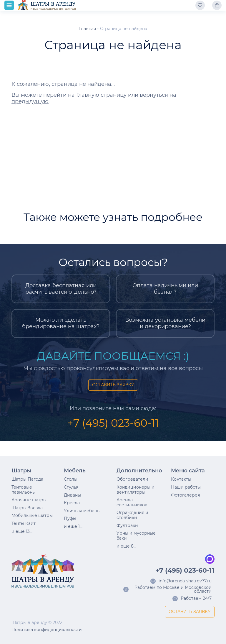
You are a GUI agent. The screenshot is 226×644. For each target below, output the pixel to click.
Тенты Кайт (24, 523)
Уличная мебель (82, 511)
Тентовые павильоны (24, 490)
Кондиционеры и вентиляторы (136, 490)
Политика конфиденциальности (47, 630)
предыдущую (30, 101)
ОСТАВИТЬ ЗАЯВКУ (113, 385)
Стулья (71, 487)
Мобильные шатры (32, 515)
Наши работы (186, 487)
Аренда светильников (132, 502)
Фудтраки (127, 525)
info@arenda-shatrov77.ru (185, 581)
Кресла (72, 503)
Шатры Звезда (27, 508)
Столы (71, 479)
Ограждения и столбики (132, 515)
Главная (88, 29)
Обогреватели (132, 479)
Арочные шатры (29, 500)
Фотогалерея (185, 495)
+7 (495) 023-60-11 (113, 423)
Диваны (72, 495)
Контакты (181, 479)
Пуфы (70, 518)
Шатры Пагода (27, 479)
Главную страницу (101, 95)
